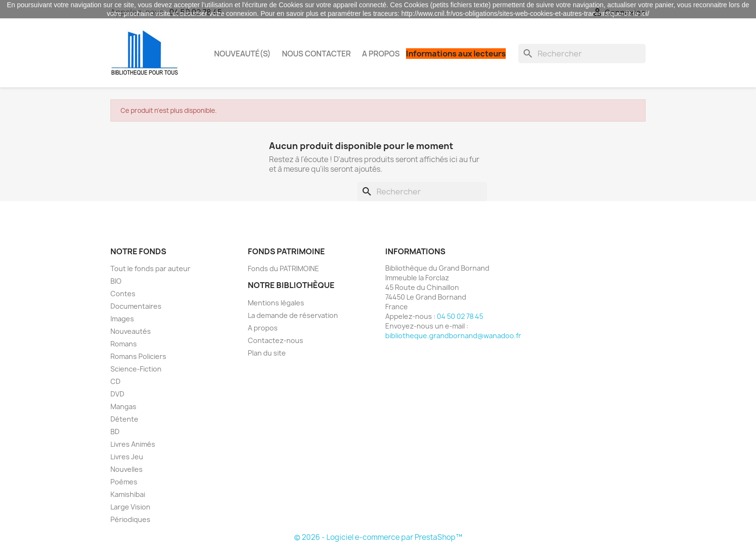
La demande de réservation (293, 315)
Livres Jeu (127, 457)
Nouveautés (131, 331)
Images (122, 319)
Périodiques (130, 519)
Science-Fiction (136, 369)
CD (115, 381)
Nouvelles (127, 469)
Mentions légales (276, 303)
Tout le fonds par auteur (150, 268)
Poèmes (124, 482)
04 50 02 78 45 (460, 316)
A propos (381, 54)
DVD (117, 394)
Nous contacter (317, 54)
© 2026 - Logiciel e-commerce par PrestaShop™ (378, 537)
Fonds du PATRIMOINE (283, 268)
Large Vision (130, 507)
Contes (123, 294)
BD (115, 432)
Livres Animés (133, 444)
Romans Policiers (138, 356)
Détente (124, 419)
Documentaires (136, 306)
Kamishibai (128, 494)
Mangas (123, 406)
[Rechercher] (582, 54)
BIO (116, 281)
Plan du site (267, 353)
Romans (124, 344)
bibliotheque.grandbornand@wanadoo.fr (453, 336)
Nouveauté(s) (243, 54)
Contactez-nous (276, 340)
